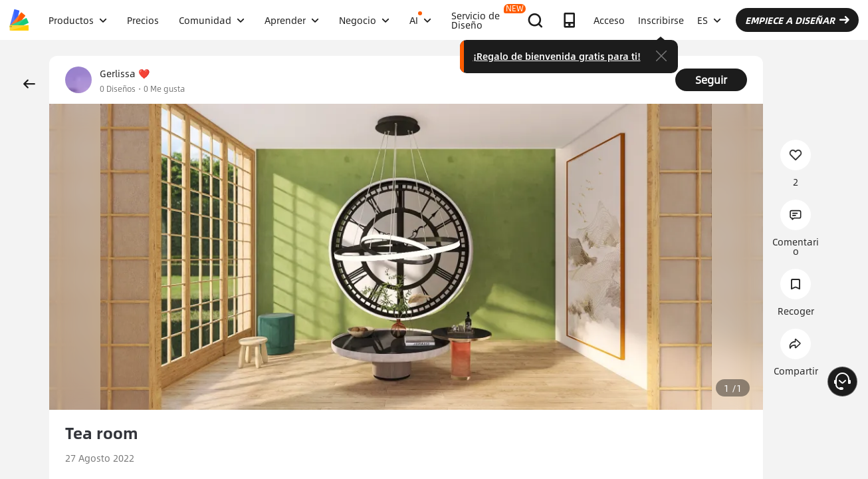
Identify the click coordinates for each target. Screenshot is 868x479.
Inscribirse (661, 20)
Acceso (609, 20)
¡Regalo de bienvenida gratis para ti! (557, 56)
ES (709, 20)
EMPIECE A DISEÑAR (797, 20)
